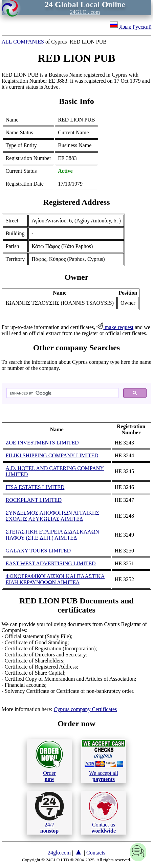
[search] (62, 393)
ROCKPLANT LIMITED (34, 500)
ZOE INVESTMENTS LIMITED (42, 443)
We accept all (104, 761)
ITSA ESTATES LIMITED (35, 487)
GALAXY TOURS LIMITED (38, 551)
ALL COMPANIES (23, 42)
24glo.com (59, 853)
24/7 (49, 813)
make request (115, 327)
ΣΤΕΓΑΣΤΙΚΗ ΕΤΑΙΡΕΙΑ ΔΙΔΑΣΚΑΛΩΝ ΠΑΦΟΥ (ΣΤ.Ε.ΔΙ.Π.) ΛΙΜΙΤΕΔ (53, 535)
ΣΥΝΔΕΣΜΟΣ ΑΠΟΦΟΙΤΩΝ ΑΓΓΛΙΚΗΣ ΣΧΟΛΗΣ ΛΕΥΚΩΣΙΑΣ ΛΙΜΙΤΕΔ (52, 516)
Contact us (103, 813)
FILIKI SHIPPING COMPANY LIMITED (52, 455)
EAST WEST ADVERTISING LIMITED (51, 563)
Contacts (96, 853)
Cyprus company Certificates (85, 709)
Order (49, 761)
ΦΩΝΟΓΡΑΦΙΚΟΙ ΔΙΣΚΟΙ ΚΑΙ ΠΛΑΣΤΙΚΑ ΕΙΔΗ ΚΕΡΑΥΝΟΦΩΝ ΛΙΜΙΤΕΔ (55, 579)
